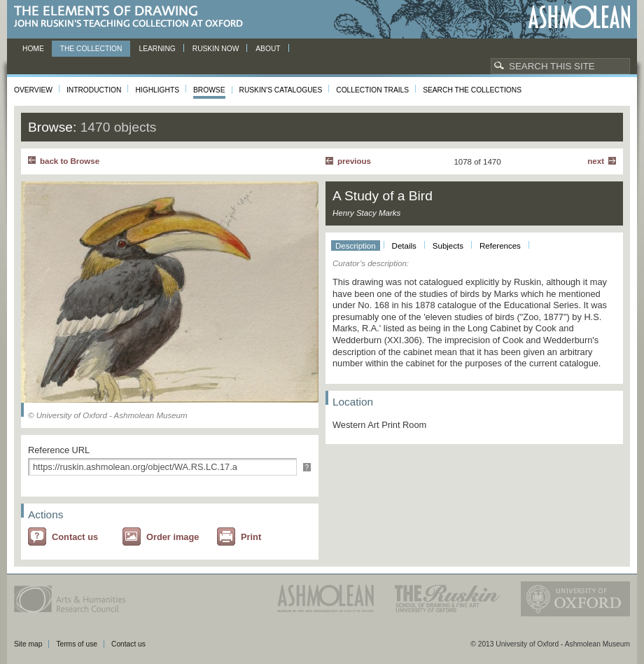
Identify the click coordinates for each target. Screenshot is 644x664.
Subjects (448, 246)
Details (404, 246)
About (268, 49)
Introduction (94, 90)
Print (251, 537)
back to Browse (70, 161)
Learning (157, 49)
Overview (33, 90)
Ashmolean (579, 17)
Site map (28, 644)
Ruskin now (216, 49)
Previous (354, 161)
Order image (173, 537)
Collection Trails (372, 90)
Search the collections (472, 90)
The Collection (91, 49)
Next (596, 161)
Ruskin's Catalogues (281, 90)
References (500, 246)
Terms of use (77, 644)
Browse (209, 90)
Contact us (75, 537)
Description (356, 246)
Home (33, 49)
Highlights (157, 90)
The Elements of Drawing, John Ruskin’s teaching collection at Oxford (133, 17)
